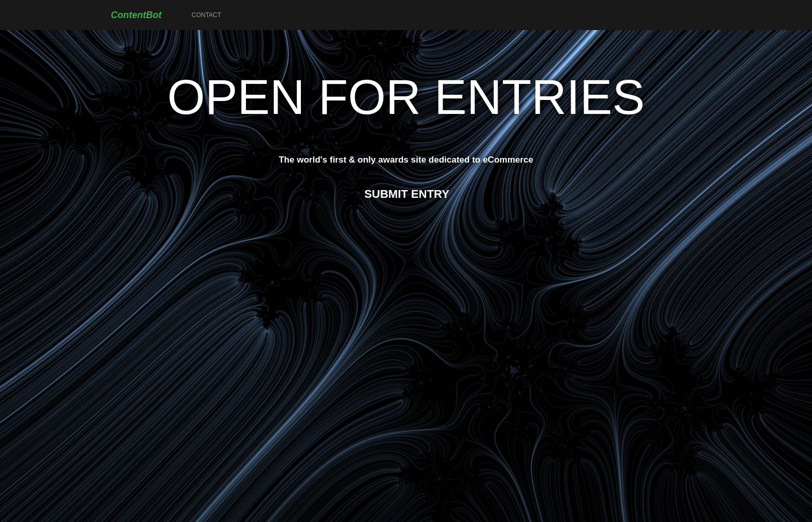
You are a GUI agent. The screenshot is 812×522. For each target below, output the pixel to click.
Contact (206, 15)
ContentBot (136, 15)
